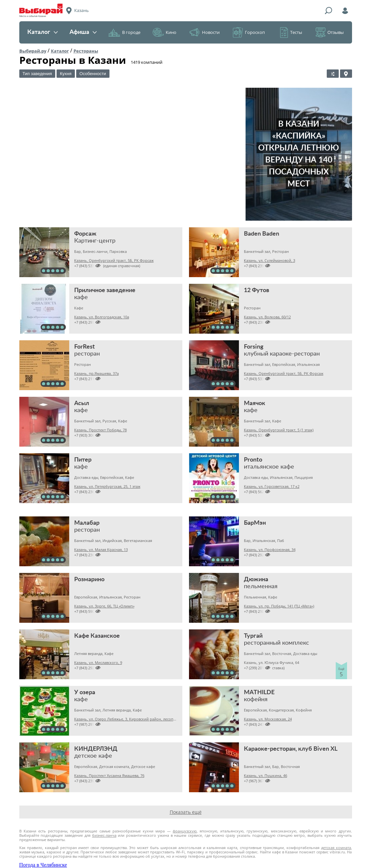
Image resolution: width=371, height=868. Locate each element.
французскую (185, 831)
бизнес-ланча (104, 835)
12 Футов (257, 290)
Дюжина (256, 580)
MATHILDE (259, 693)
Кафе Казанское (97, 636)
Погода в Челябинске (43, 865)
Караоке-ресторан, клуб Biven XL (291, 749)
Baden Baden (262, 234)
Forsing (254, 347)
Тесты (296, 32)
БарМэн (255, 523)
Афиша (83, 32)
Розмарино (89, 580)
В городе (131, 32)
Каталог (43, 32)
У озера (85, 693)
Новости (211, 32)
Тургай (253, 636)
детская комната (336, 848)
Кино (171, 32)
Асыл (82, 403)
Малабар (87, 523)
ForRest (85, 347)
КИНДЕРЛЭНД (96, 749)
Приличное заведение (105, 290)
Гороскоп (255, 32)
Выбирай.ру (33, 51)
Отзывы (336, 32)
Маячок (255, 403)
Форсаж (85, 234)
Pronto (253, 460)
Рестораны (86, 51)
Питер (83, 460)
